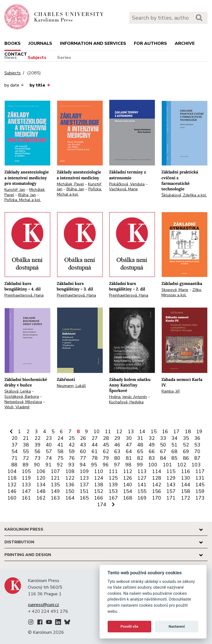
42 (72, 445)
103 (196, 465)
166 (99, 498)
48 (140, 445)
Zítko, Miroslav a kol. (182, 292)
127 (142, 478)
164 (70, 498)
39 (38, 445)
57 (49, 451)
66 (152, 451)
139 (113, 485)
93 (71, 465)
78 (95, 458)
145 (200, 485)
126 (128, 478)
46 (117, 445)
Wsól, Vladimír (17, 407)
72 (26, 458)
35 (186, 438)
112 (128, 471)
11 (108, 432)
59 (72, 451)
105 (26, 471)
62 (106, 451)
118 (12, 478)
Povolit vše (129, 626)
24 (60, 438)
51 (174, 445)
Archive (185, 43)
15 (154, 432)
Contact (16, 54)
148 (41, 491)
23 (49, 438)
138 (99, 485)
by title (40, 85)
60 (83, 451)
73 (38, 458)
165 (84, 498)
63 (117, 451)
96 (106, 465)
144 (186, 485)
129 (171, 478)
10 (97, 432)
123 (84, 478)
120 (41, 478)
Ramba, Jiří (171, 391)
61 (95, 451)
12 (119, 432)
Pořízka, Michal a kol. (23, 200)
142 (157, 485)
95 (94, 465)
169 (142, 498)
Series (64, 58)
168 (128, 498)
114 (157, 471)
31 (140, 438)
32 (152, 438)
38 (26, 445)
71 (15, 458)
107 (55, 471)
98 (128, 465)
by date (14, 85)
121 (55, 478)
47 (129, 445)
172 (186, 498)
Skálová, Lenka (18, 391)
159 (200, 491)
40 (49, 445)
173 (200, 498)
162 (41, 498)
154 (128, 491)
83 (152, 458)
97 (117, 465)
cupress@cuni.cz (43, 605)
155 (142, 491)
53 (197, 445)
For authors (150, 43)
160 (12, 498)
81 (129, 458)
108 (70, 471)
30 (129, 438)
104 (12, 471)
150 (70, 491)
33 (163, 438)
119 (26, 478)
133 (26, 485)
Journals (40, 43)
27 (95, 438)
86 (186, 458)
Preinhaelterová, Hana (24, 295)
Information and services (93, 43)
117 (200, 471)
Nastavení (177, 626)
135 (55, 485)
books (13, 43)
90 (37, 465)
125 (113, 478)
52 (186, 445)
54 (15, 451)
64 (129, 451)
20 (15, 438)
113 (142, 471)
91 (49, 465)
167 (113, 498)
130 (186, 478)
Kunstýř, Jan (15, 190)
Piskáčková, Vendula (127, 184)
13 (131, 432)
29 (117, 438)
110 (99, 471)
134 (41, 485)
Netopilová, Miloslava (23, 402)
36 (197, 438)
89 (26, 465)
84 (163, 458)
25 (72, 438)
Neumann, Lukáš (71, 386)
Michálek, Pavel (70, 184)
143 (171, 485)
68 (174, 451)
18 (188, 432)
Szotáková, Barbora (22, 397)
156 (157, 491)
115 (171, 471)
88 (14, 465)
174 (102, 505)
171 (171, 498)
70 (197, 451)
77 (83, 458)
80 (117, 458)
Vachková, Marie (123, 189)
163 (55, 498)
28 (106, 438)
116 (186, 471)
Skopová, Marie (175, 290)
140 (128, 485)
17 (176, 432)
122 (70, 478)
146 (12, 491)
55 (26, 451)
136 (70, 485)
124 (99, 478)
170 (157, 498)
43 (83, 445)
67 (163, 451)
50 (163, 445)
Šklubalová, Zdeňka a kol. (184, 195)
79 (106, 458)
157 (171, 491)
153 (113, 491)
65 (140, 451)
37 (15, 445)
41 (60, 445)
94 (83, 465)
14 (142, 432)
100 (153, 465)
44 (95, 445)
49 (152, 445)
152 (99, 491)
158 (186, 491)
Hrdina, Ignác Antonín (128, 397)
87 (197, 458)
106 (41, 471)
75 (60, 458)
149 (55, 491)
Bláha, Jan (27, 195)
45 (106, 445)
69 (186, 451)
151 (84, 491)
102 (182, 465)
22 (38, 438)
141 (142, 485)
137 (84, 485)
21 (26, 438)
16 (165, 432)
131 (200, 478)
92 (60, 465)
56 (38, 451)
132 (12, 485)
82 (140, 458)
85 (174, 458)
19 (199, 432)
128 (157, 478)
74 (49, 458)
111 (113, 471)
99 (140, 465)
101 (167, 465)
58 (60, 451)
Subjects (37, 58)
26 (83, 438)
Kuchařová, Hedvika (126, 402)
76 (72, 458)
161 (26, 498)
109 (84, 471)
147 (26, 491)
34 (174, 438)
